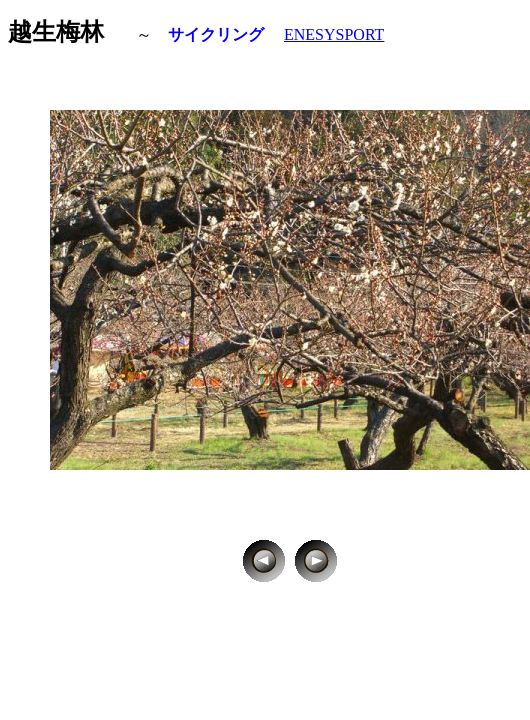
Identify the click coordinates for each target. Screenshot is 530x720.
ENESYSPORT (334, 34)
